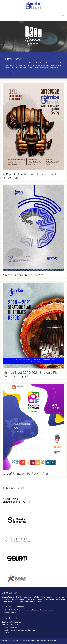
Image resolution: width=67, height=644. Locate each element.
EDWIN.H (53, 640)
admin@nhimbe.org (14, 622)
